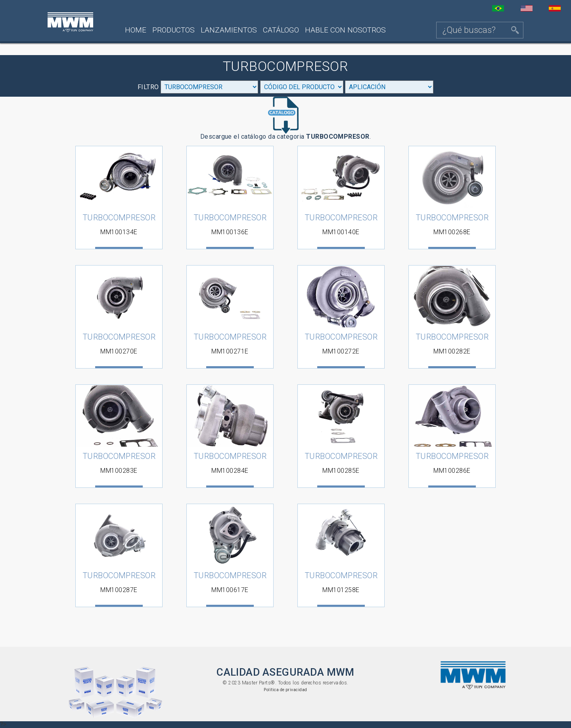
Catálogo (281, 30)
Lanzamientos (229, 30)
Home (136, 30)
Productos (173, 30)
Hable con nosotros (345, 30)
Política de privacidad (285, 690)
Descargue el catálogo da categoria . (286, 118)
